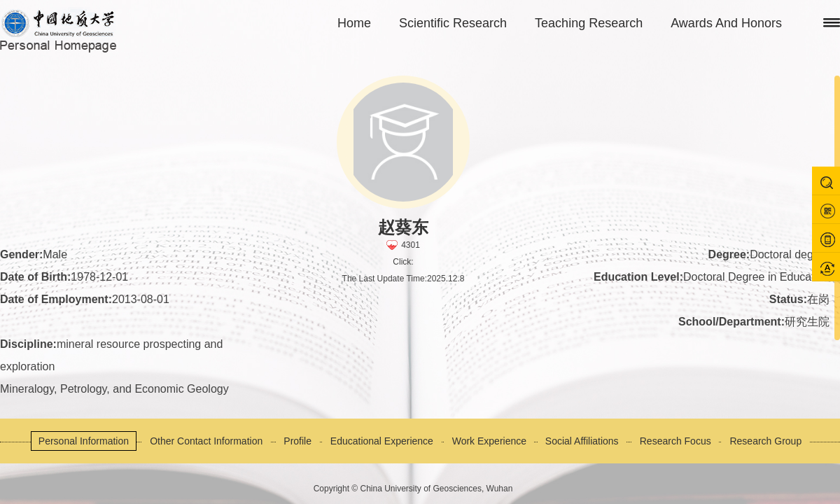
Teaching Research (589, 23)
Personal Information (84, 441)
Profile (297, 441)
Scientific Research (453, 23)
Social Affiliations (582, 441)
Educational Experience (382, 441)
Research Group (765, 441)
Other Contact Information (206, 441)
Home (354, 23)
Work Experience (489, 441)
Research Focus (675, 441)
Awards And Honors (726, 23)
